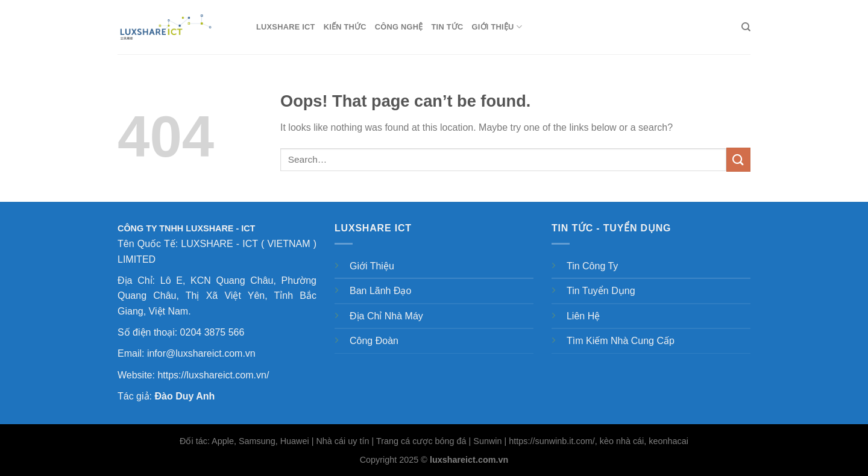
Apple (223, 441)
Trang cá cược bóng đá (421, 441)
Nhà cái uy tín (342, 441)
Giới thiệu (497, 27)
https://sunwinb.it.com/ (552, 441)
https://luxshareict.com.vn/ (213, 375)
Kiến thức (345, 27)
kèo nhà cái (622, 441)
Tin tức (448, 27)
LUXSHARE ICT (286, 27)
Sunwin (487, 441)
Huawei (295, 441)
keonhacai (668, 441)
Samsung (257, 441)
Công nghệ (399, 27)
